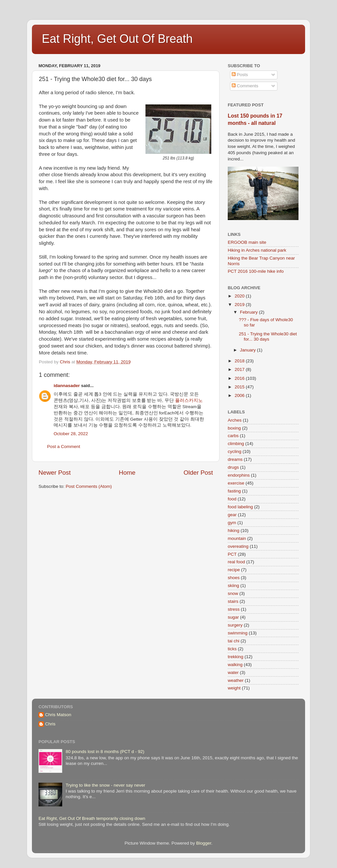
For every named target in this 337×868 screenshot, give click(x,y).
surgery (235, 625)
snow (233, 593)
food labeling (240, 507)
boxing (234, 428)
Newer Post (55, 473)
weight (234, 688)
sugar (233, 617)
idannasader (67, 386)
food (232, 499)
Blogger (204, 843)
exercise (236, 483)
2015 (240, 387)
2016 (240, 378)
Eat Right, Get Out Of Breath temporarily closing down (92, 818)
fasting (234, 491)
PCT (232, 554)
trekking (235, 657)
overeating (238, 546)
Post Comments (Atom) (89, 486)
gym (232, 523)
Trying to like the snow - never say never (105, 785)
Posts (240, 75)
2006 (240, 395)
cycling (234, 451)
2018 (240, 361)
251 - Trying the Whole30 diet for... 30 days (268, 336)
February (249, 312)
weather (236, 680)
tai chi (233, 641)
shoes (234, 578)
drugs (233, 467)
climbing (236, 444)
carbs (233, 436)
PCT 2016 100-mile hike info (256, 271)
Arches (235, 420)
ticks (232, 649)
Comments (245, 86)
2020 (240, 296)
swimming (238, 633)
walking (235, 665)
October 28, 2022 (71, 434)
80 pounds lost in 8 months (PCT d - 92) (105, 752)
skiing (233, 586)
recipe (234, 570)
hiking (233, 531)
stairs (233, 601)
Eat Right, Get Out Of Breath (117, 39)
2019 (240, 305)
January (248, 350)
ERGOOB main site (247, 242)
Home (127, 473)
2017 (240, 369)
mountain (237, 538)
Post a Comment (64, 447)
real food (236, 562)
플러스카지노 (189, 400)
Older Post (198, 473)
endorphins (239, 475)
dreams (235, 459)
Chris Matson (58, 715)
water (233, 672)
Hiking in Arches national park (257, 250)
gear (232, 515)
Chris (50, 724)
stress (234, 609)
